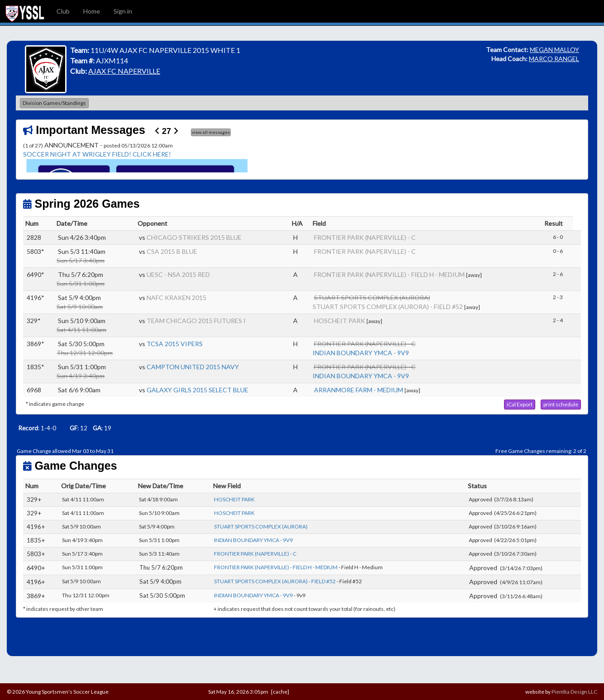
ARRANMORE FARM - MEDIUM (359, 390)
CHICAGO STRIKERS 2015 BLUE (194, 237)
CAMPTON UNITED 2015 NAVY (193, 367)
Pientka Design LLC (574, 692)
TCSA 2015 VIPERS (175, 344)
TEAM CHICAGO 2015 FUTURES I (196, 321)
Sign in (123, 11)
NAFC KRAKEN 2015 (176, 298)
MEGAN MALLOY (554, 50)
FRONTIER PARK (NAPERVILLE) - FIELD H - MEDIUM (389, 274)
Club (63, 11)
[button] (520, 405)
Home (92, 11)
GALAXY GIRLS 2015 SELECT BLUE (197, 390)
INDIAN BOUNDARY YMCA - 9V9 (361, 353)
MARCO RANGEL (554, 59)
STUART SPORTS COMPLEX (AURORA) (261, 526)
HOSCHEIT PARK (340, 321)
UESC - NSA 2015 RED (178, 274)
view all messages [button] (211, 132)
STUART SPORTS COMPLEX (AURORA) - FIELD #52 (388, 307)
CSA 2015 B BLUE (172, 251)
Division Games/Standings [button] (54, 103)
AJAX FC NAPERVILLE (124, 71)
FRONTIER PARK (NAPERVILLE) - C (365, 237)
